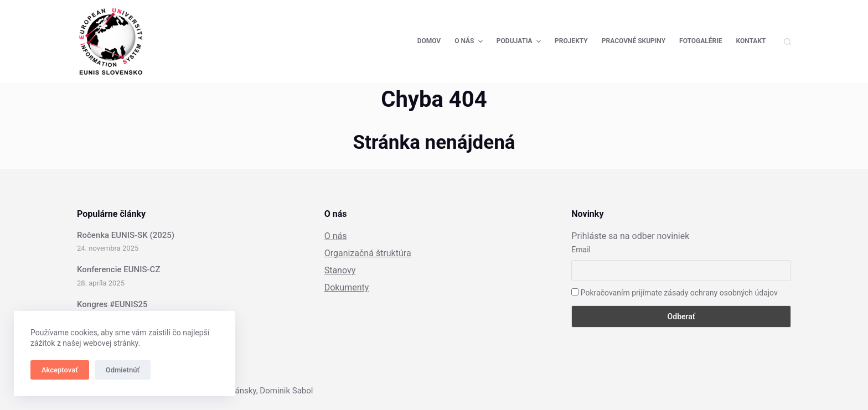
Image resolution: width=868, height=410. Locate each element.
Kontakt (751, 41)
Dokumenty (347, 287)
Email (581, 250)
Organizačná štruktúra (368, 253)
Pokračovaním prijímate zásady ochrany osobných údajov (674, 293)
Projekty (571, 41)
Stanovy (340, 270)
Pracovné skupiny (634, 41)
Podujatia (520, 41)
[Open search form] (787, 42)
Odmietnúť (123, 370)
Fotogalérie (701, 41)
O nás (470, 41)
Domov (429, 41)
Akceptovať (60, 370)
